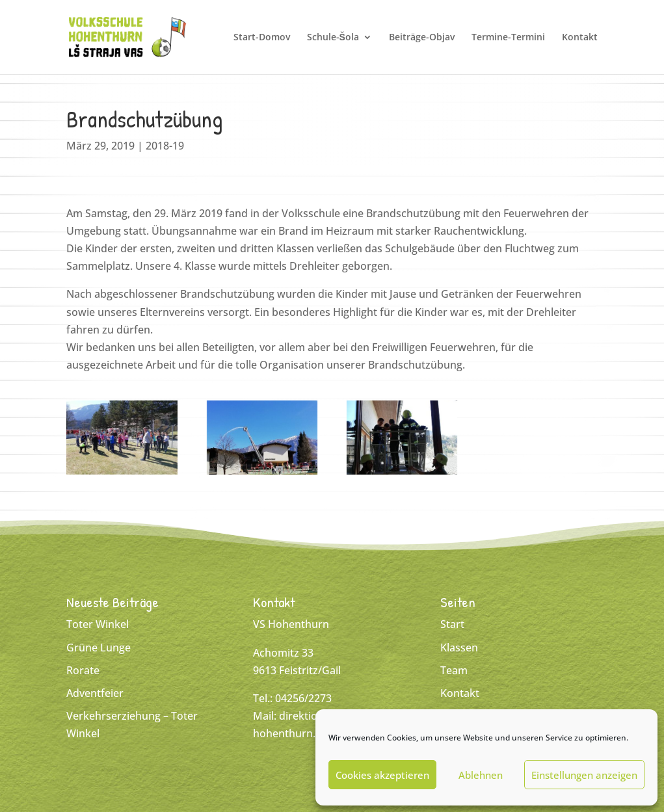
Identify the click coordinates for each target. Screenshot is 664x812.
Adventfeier (95, 693)
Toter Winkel (98, 624)
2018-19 (165, 146)
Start (452, 624)
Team (454, 670)
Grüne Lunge (99, 648)
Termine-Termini (508, 38)
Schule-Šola (333, 38)
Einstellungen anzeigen (584, 775)
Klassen (459, 648)
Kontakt (580, 38)
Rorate (83, 670)
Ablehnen (481, 775)
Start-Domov (262, 38)
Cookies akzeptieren (382, 775)
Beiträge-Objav (422, 38)
